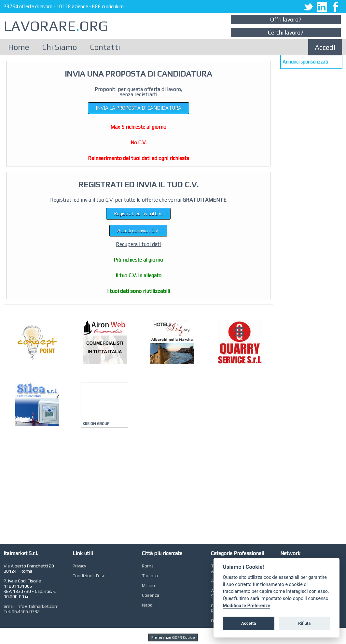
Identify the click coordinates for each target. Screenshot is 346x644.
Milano (148, 585)
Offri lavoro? (286, 19)
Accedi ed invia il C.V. (138, 230)
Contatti (105, 47)
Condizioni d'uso (89, 576)
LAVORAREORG (56, 26)
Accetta (249, 623)
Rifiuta (304, 623)
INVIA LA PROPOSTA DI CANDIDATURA (138, 108)
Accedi (325, 47)
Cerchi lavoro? (286, 32)
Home (19, 47)
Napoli (148, 605)
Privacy (79, 566)
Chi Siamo (59, 47)
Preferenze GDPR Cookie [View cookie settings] (173, 637)
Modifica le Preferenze (247, 606)
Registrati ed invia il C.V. (138, 214)
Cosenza (151, 595)
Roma (148, 566)
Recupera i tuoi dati (138, 244)
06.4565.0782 (26, 611)
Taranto (150, 576)
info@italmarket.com (38, 606)
